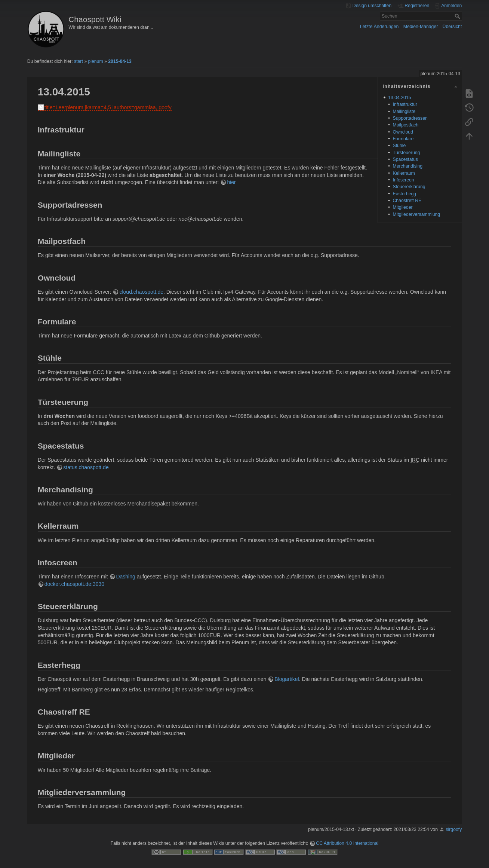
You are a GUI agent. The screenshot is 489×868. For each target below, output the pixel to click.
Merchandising (407, 166)
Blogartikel (287, 679)
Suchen (458, 16)
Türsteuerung (406, 153)
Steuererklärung (409, 187)
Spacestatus (405, 159)
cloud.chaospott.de (141, 292)
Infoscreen (403, 180)
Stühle (399, 146)
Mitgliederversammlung (416, 214)
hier (231, 182)
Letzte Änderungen (379, 27)
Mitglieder (402, 207)
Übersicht (452, 27)
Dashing (125, 577)
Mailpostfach (405, 125)
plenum (95, 61)
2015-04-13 (120, 61)
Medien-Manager (421, 27)
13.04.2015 (399, 98)
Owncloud (403, 132)
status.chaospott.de (86, 467)
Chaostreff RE (407, 201)
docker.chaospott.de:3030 (74, 584)
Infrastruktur (405, 104)
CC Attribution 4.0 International (347, 843)
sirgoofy (454, 829)
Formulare (403, 139)
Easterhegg (404, 194)
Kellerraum (404, 173)
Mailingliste (404, 111)
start (79, 61)
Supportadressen (410, 118)
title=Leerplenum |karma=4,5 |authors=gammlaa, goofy (108, 107)
